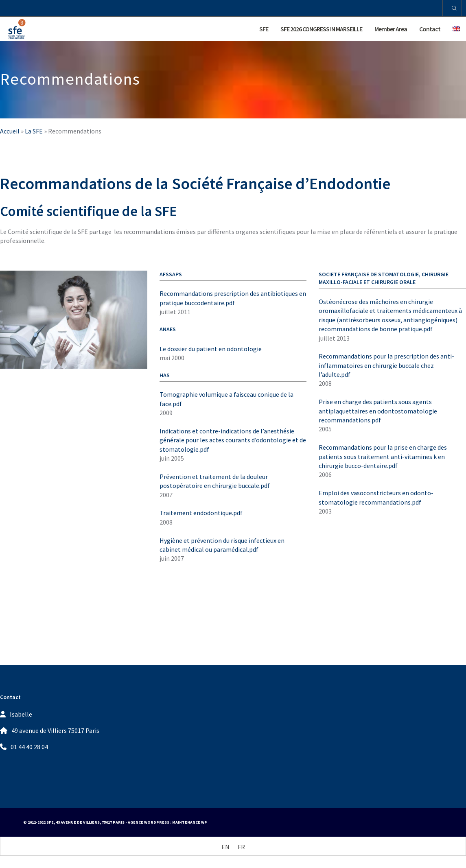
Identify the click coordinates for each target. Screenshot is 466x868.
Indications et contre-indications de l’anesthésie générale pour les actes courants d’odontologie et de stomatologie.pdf (233, 440)
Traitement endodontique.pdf (201, 513)
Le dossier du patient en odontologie (211, 349)
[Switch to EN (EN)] (225, 847)
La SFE (34, 131)
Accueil (10, 131)
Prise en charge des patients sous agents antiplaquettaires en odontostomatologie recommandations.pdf (378, 411)
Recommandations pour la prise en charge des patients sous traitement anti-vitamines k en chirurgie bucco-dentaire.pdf (383, 456)
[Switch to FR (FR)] (241, 847)
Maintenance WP (190, 822)
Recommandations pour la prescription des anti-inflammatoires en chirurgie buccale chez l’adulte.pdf (386, 365)
